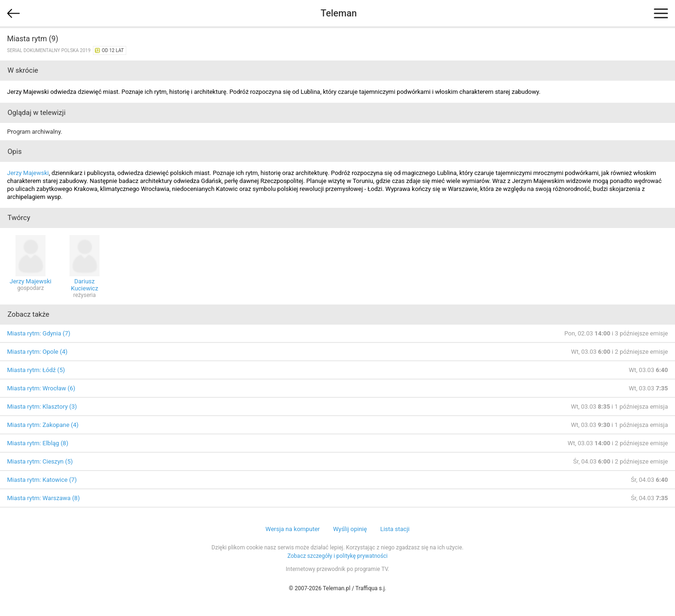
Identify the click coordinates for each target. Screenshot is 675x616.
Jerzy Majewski (28, 173)
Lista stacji (395, 529)
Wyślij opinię (350, 529)
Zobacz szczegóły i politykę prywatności (337, 556)
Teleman (339, 13)
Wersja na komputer (293, 529)
